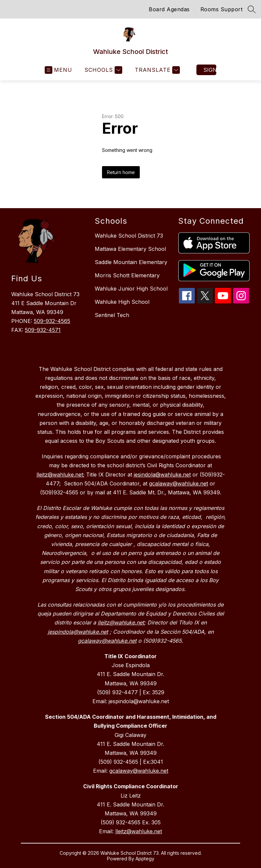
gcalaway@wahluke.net (139, 771)
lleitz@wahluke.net (139, 831)
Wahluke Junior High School (131, 289)
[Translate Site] (157, 70)
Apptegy (145, 859)
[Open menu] (58, 70)
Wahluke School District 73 (129, 236)
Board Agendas (169, 9)
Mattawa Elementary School (130, 249)
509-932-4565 (52, 321)
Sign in (210, 70)
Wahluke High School (122, 302)
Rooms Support (222, 9)
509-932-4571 (43, 330)
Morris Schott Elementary (127, 275)
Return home (121, 172)
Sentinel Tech (112, 315)
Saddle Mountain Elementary (131, 262)
